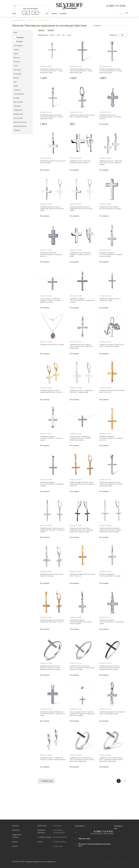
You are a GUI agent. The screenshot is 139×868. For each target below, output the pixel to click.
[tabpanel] (53, 51)
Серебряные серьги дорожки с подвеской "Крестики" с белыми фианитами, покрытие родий (110, 530)
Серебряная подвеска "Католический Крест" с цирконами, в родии (82, 300)
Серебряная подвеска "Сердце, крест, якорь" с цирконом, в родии (112, 345)
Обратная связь (84, 839)
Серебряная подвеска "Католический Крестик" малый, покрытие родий (81, 622)
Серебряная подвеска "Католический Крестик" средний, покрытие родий (111, 254)
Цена (58, 35)
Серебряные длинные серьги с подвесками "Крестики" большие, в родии (52, 209)
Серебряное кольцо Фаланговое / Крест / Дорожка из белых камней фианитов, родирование (111, 760)
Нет (35, 13)
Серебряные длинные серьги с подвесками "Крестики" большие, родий (81, 209)
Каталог (15, 14)
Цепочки (16, 826)
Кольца (15, 842)
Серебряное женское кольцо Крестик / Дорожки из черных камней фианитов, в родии (110, 668)
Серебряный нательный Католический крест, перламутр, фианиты (111, 117)
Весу (63, 35)
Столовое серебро (44, 837)
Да (26, 13)
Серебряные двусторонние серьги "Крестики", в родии (52, 575)
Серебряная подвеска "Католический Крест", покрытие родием (51, 438)
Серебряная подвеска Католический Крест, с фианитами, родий (82, 116)
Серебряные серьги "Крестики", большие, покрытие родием (80, 162)
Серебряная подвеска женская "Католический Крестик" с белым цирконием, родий (51, 71)
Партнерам (57, 826)
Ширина (52, 35)
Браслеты (16, 830)
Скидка (69, 35)
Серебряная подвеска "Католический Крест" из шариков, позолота (111, 438)
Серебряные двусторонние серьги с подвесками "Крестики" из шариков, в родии (52, 530)
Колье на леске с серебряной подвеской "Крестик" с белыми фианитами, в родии (80, 438)
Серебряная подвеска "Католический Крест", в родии (110, 575)
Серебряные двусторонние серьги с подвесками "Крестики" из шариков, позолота (82, 484)
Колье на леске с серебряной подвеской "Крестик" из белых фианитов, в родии (50, 300)
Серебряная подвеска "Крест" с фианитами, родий (110, 299)
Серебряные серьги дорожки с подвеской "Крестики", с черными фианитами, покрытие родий (81, 530)
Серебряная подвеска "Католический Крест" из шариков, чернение (52, 484)
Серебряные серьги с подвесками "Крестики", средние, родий (81, 391)
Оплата (54, 14)
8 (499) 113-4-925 (103, 832)
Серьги (15, 846)
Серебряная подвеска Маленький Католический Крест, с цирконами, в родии (53, 714)
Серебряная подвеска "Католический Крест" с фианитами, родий (112, 622)
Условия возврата (60, 837)
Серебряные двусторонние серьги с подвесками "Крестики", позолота (52, 621)
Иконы (40, 842)
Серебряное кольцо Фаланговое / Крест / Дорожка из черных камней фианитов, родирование (82, 760)
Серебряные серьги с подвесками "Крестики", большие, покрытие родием (111, 163)
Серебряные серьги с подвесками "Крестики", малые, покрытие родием (53, 759)
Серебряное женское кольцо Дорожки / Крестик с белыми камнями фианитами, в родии (50, 668)
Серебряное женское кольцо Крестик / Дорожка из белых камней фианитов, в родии (82, 668)
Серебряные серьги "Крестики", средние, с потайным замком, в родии (80, 254)
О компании (58, 846)
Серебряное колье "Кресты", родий (52, 345)
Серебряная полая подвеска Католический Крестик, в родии (110, 208)
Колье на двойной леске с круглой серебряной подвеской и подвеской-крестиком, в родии (82, 714)
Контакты (63, 14)
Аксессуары (42, 826)
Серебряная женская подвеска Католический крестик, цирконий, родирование (81, 346)
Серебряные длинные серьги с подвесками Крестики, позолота (51, 391)
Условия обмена (60, 842)
